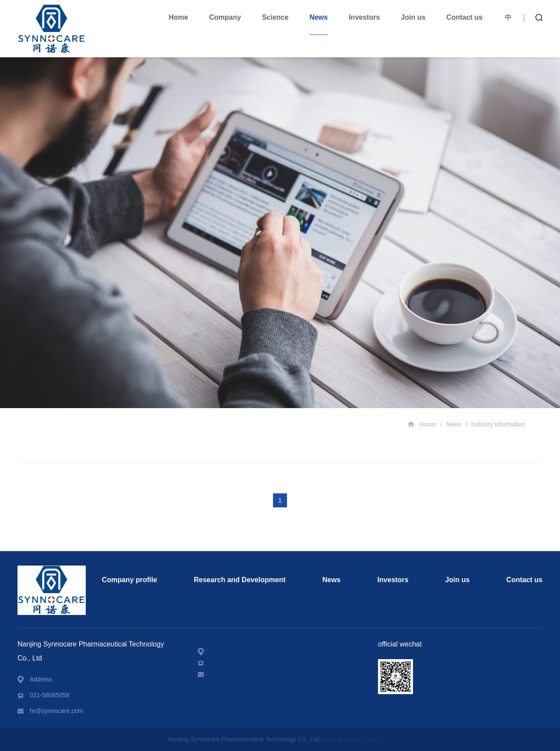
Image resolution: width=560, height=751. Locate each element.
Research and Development (240, 580)
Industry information (498, 424)
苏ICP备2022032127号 (352, 739)
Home (178, 17)
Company (225, 17)
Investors (364, 17)
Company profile (129, 580)
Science (275, 17)
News (318, 17)
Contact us (464, 17)
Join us (413, 17)
